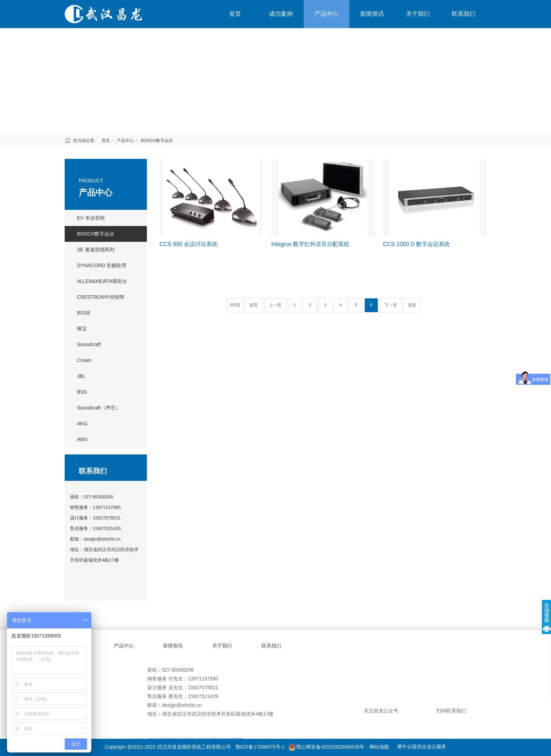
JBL (81, 376)
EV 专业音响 (91, 218)
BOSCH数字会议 (157, 141)
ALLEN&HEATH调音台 (102, 281)
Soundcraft (89, 344)
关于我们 (418, 14)
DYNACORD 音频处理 (102, 265)
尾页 (412, 305)
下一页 (391, 305)
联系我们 (464, 14)
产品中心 (326, 14)
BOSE (84, 313)
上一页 (275, 305)
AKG (82, 424)
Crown (84, 360)
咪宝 (82, 329)
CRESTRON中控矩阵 (101, 297)
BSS (82, 392)
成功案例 (281, 14)
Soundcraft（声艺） (99, 408)
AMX (82, 439)
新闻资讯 (372, 14)
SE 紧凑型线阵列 (96, 250)
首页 (235, 14)
